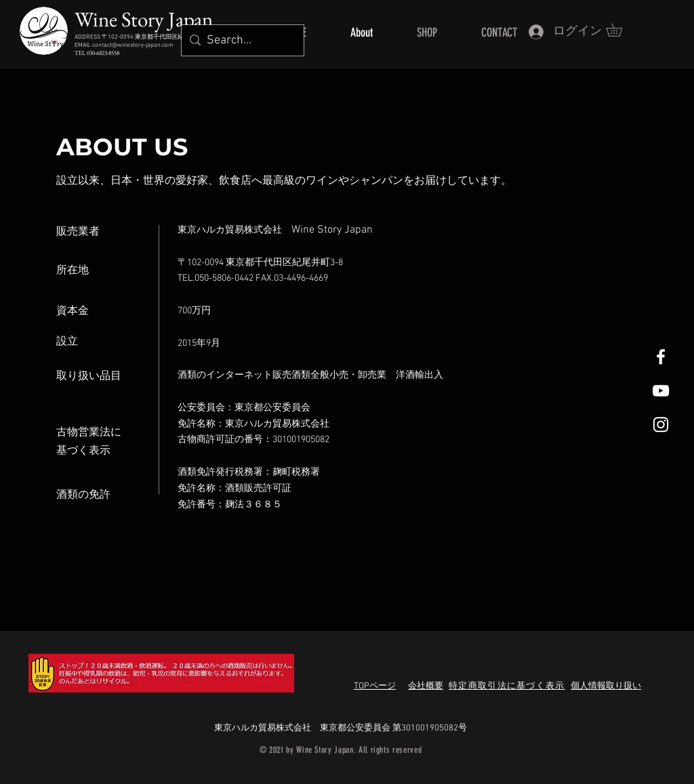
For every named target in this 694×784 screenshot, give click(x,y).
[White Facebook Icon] (661, 357)
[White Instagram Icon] (661, 425)
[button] (620, 30)
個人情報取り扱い (606, 686)
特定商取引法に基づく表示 (507, 686)
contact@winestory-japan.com (133, 45)
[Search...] (241, 40)
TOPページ (375, 686)
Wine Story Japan (144, 19)
